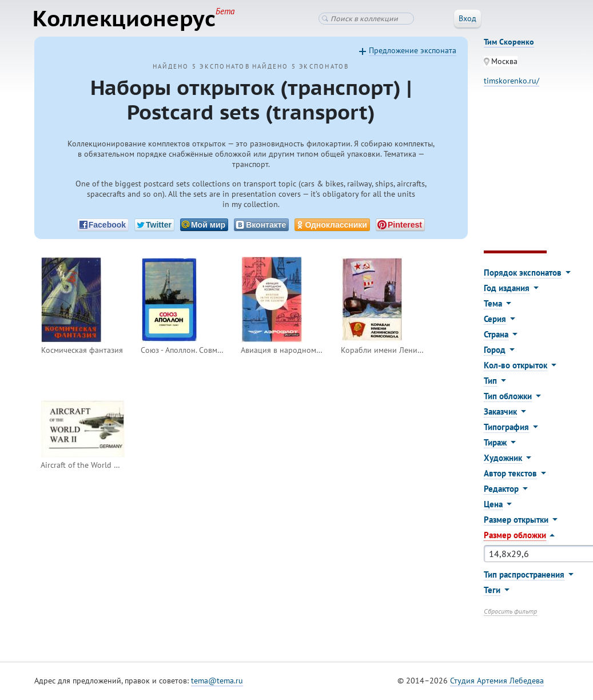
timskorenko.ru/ (512, 82)
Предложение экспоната (413, 52)
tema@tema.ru (217, 682)
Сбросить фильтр (510, 613)
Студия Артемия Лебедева (497, 682)
